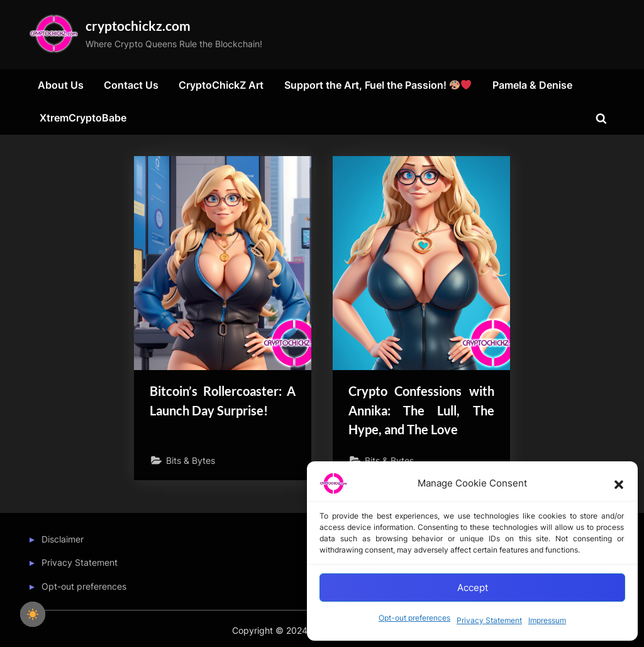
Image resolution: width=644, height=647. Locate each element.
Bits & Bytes (191, 462)
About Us (61, 86)
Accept (473, 588)
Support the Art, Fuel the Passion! (378, 86)
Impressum (547, 620)
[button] (619, 483)
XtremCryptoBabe (83, 119)
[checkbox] (33, 614)
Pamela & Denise (532, 86)
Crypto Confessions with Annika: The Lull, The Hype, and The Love (422, 411)
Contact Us (131, 86)
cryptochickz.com (142, 26)
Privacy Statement (489, 620)
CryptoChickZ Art (221, 86)
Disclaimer (63, 540)
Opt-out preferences (414, 618)
